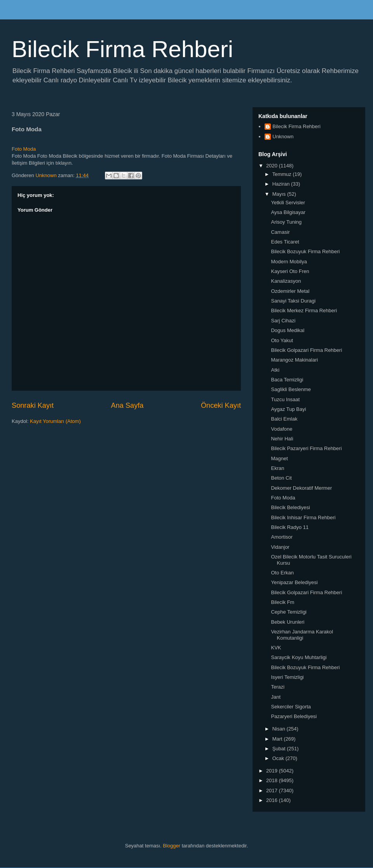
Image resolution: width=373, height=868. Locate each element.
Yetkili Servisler (288, 203)
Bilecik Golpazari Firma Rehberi (306, 350)
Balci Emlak (284, 419)
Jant (276, 697)
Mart (278, 739)
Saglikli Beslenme (291, 389)
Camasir (280, 232)
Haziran (282, 184)
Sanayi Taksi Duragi (293, 301)
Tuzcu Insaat (285, 399)
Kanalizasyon (286, 281)
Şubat (280, 749)
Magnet (279, 458)
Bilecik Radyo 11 (290, 527)
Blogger (172, 846)
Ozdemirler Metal (290, 291)
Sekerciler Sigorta (291, 707)
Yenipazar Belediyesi (294, 582)
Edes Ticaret (285, 242)
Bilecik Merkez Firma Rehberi (304, 310)
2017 (273, 791)
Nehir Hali (282, 439)
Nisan (280, 729)
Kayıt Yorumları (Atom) (55, 421)
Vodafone (281, 429)
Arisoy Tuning (286, 222)
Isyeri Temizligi (287, 677)
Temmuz (283, 174)
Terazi (278, 687)
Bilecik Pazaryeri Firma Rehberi (306, 448)
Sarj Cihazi (283, 321)
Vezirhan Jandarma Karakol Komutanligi (302, 635)
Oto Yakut (282, 340)
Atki (275, 370)
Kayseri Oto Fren (290, 271)
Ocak (279, 758)
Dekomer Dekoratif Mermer (301, 488)
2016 (273, 800)
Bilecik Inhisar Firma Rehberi (303, 517)
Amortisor (282, 537)
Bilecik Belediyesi (290, 507)
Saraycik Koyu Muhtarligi (299, 657)
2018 (273, 780)
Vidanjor (280, 547)
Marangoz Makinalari (294, 360)
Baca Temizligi (287, 380)
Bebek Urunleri (288, 622)
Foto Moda (24, 149)
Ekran (277, 468)
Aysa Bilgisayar (288, 212)
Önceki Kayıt (221, 405)
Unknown (283, 137)
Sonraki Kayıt (33, 405)
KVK (276, 648)
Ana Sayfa (127, 405)
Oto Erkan (282, 573)
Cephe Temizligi (289, 612)
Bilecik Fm (282, 602)
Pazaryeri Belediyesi (294, 716)
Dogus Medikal (288, 330)
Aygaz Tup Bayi (288, 409)
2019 (273, 771)
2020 (273, 166)
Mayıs (280, 194)
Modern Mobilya (289, 262)
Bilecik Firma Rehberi (122, 49)
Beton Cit (281, 478)
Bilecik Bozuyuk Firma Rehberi (305, 251)
